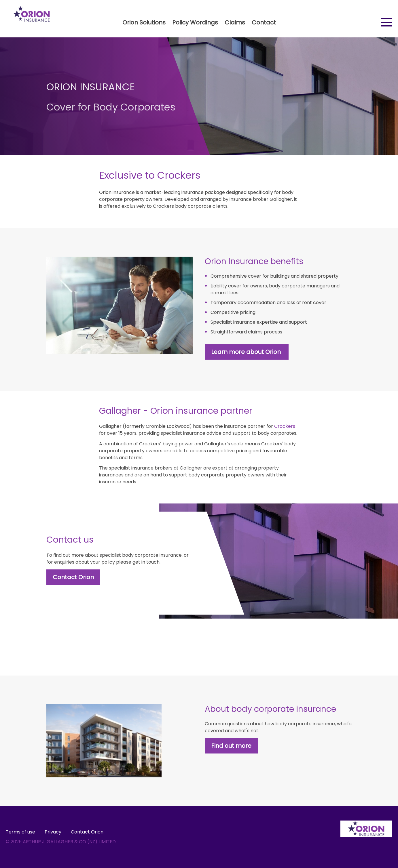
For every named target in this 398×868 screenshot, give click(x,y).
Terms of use (20, 832)
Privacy (53, 832)
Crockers (285, 426)
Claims (235, 22)
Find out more (231, 746)
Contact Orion (73, 577)
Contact (264, 22)
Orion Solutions (144, 22)
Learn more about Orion (247, 352)
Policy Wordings (195, 22)
